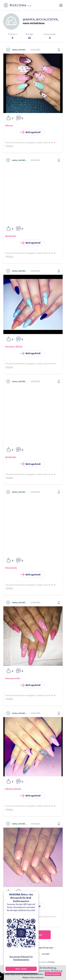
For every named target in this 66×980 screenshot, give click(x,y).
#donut (9, 125)
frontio (52, 962)
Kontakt (46, 954)
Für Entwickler (32, 954)
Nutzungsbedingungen (43, 948)
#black (19, 347)
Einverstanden (53, 974)
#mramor (10, 347)
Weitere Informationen (33, 977)
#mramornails (13, 678)
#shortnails (11, 568)
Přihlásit (9, 146)
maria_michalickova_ (20, 50)
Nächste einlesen (33, 935)
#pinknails (11, 236)
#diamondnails (13, 789)
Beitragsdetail (31, 132)
